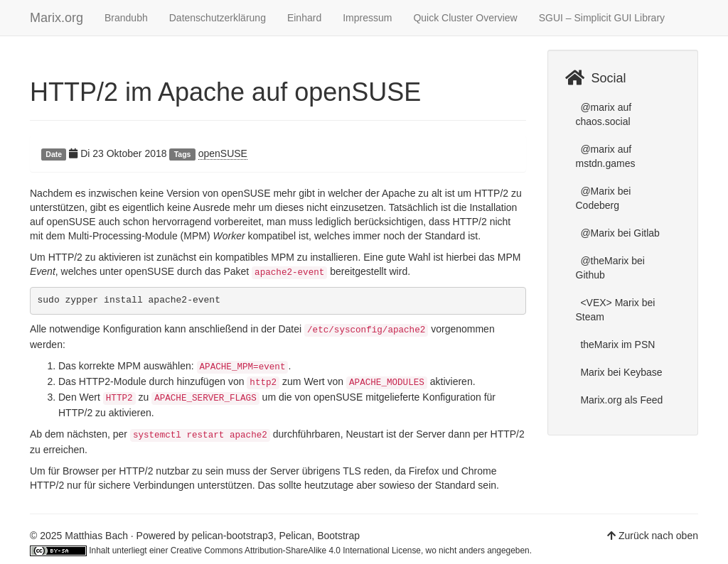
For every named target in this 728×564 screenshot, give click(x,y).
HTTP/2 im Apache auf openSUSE (225, 92)
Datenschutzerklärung (218, 18)
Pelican (295, 536)
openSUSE (223, 153)
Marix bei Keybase (620, 372)
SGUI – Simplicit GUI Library (602, 18)
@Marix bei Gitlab (619, 233)
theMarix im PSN (617, 345)
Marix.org (57, 18)
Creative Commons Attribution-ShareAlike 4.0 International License (296, 551)
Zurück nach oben (658, 536)
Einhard (304, 18)
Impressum (367, 18)
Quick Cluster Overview (465, 18)
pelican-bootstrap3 (232, 536)
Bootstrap (338, 536)
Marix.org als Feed (621, 400)
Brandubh (126, 18)
